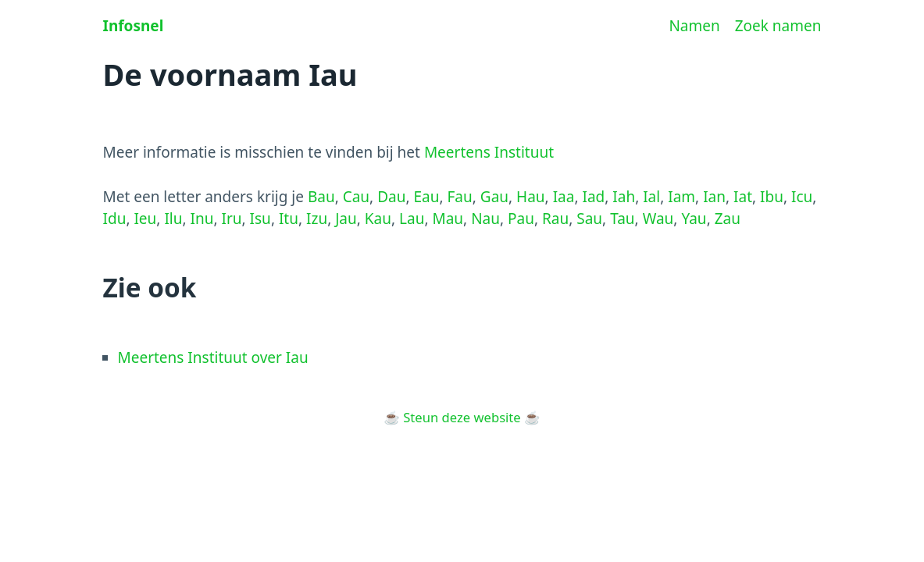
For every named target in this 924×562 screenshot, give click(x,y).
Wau (658, 219)
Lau (412, 219)
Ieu (145, 219)
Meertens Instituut (489, 152)
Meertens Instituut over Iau (213, 357)
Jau (346, 219)
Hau (530, 197)
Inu (202, 219)
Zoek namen (778, 26)
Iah (624, 197)
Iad (593, 197)
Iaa (564, 197)
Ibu (772, 197)
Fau (460, 197)
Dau (391, 197)
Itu (289, 219)
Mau (448, 219)
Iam (681, 197)
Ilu (173, 219)
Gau (494, 197)
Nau (485, 219)
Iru (232, 219)
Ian (714, 197)
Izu (317, 219)
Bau (321, 197)
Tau (622, 219)
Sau (589, 219)
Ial (651, 197)
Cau (356, 197)
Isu (260, 219)
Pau (521, 219)
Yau (694, 219)
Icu (802, 197)
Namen (694, 26)
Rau (555, 219)
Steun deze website (462, 417)
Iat (743, 197)
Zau (728, 219)
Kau (378, 219)
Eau (426, 197)
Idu (115, 219)
